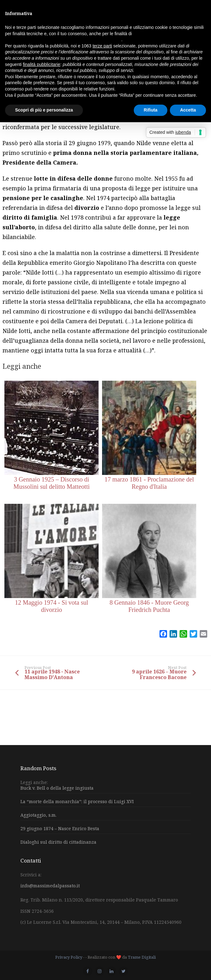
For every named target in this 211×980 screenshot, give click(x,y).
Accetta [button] (188, 110)
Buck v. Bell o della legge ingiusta (57, 788)
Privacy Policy (69, 957)
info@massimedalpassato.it (50, 886)
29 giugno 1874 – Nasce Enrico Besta (60, 828)
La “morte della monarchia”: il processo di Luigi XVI (77, 801)
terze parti (102, 46)
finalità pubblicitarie (42, 64)
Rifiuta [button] (151, 110)
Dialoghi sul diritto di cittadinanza (58, 842)
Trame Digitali (142, 957)
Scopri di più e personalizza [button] (44, 110)
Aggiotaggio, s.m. (38, 815)
